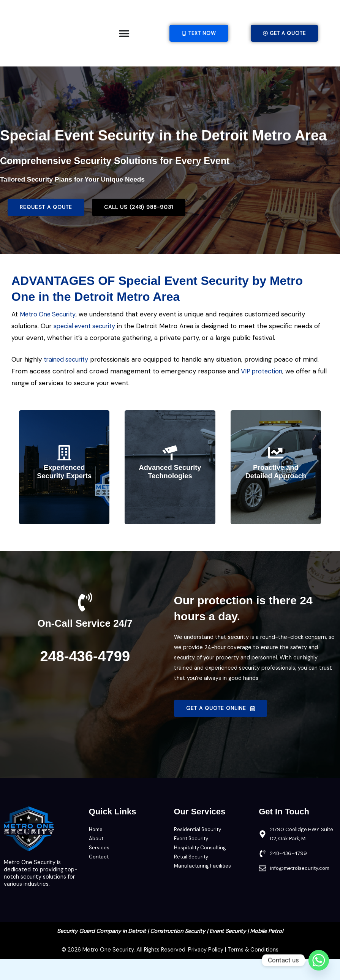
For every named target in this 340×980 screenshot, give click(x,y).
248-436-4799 (85, 677)
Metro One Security (49, 337)
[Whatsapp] (319, 960)
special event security (87, 348)
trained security (67, 381)
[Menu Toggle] (124, 33)
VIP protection (263, 393)
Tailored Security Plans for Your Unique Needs (76, 202)
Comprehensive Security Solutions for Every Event (129, 183)
